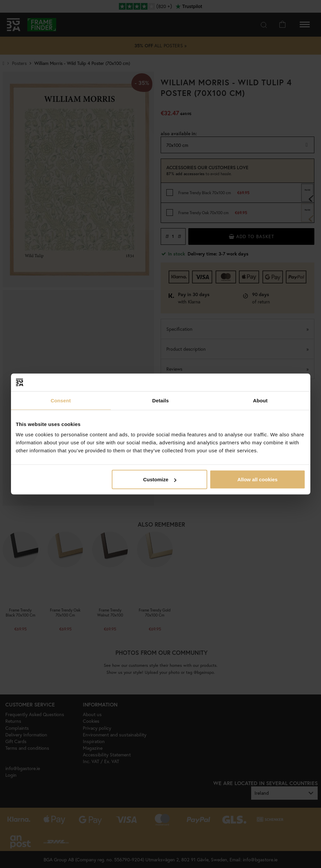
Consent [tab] (61, 400)
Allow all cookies (258, 479)
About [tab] (260, 400)
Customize (160, 479)
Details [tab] (161, 400)
